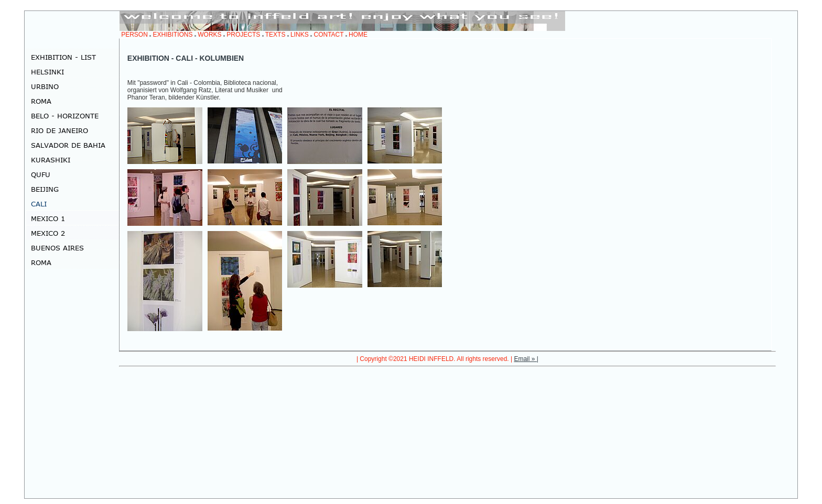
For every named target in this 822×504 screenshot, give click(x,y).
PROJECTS (243, 35)
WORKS (209, 35)
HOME (358, 35)
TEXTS (275, 35)
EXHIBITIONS (173, 35)
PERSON (134, 35)
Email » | (526, 359)
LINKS (300, 35)
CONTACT (328, 35)
